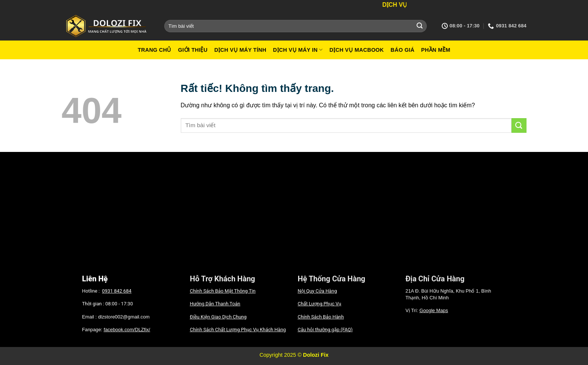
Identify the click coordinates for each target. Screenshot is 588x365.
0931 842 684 (117, 291)
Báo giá (403, 50)
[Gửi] (420, 26)
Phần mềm (436, 50)
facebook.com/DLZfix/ (127, 330)
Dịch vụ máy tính (240, 50)
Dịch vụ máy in (298, 50)
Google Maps (433, 310)
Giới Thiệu (193, 50)
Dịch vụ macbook (356, 50)
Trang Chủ (154, 50)
